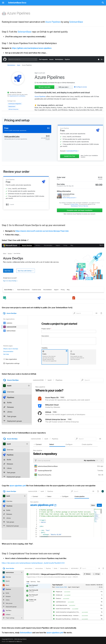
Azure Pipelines (53, 22)
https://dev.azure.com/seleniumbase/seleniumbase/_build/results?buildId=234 (33, 563)
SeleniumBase (76, 22)
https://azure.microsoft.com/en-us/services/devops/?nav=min (42, 231)
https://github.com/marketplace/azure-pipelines (32, 48)
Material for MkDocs (15, 641)
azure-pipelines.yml (18, 486)
